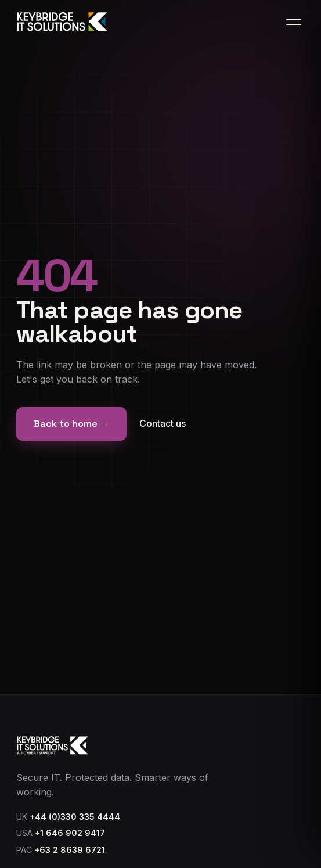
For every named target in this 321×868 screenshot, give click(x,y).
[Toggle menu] (294, 22)
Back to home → (71, 424)
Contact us (163, 423)
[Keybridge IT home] (62, 22)
